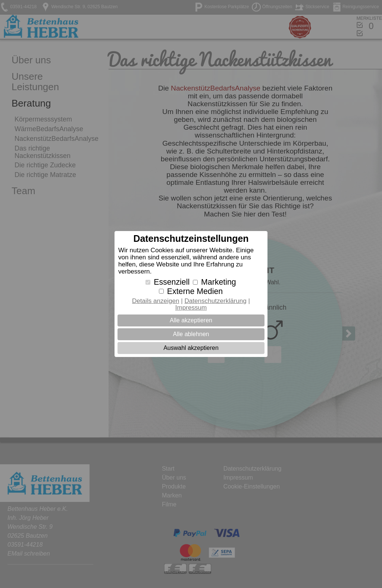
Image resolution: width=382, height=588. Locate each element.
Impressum (191, 308)
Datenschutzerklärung (215, 301)
